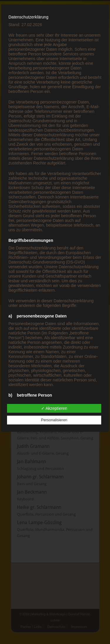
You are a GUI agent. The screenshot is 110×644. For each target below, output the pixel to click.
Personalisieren (54, 420)
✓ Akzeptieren (54, 408)
